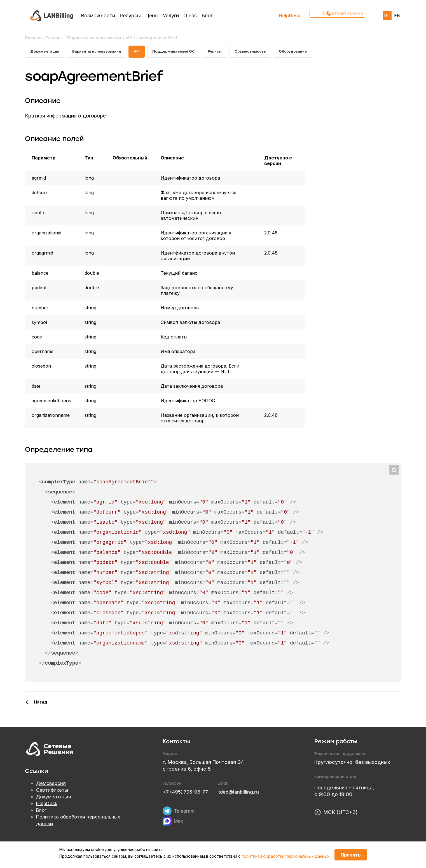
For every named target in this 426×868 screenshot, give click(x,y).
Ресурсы (130, 16)
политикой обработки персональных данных (285, 856)
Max (179, 822)
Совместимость (268, 52)
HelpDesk (289, 16)
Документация (46, 52)
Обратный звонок (340, 15)
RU (387, 16)
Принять (351, 855)
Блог (207, 16)
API (146, 52)
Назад (41, 703)
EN (397, 16)
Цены (152, 16)
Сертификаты (53, 791)
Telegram (185, 812)
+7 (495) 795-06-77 (187, 793)
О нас (190, 16)
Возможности (98, 16)
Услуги (171, 16)
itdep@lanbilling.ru (243, 793)
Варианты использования (102, 52)
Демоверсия (52, 785)
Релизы (229, 52)
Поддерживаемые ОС (185, 52)
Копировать (394, 471)
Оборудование (313, 52)
